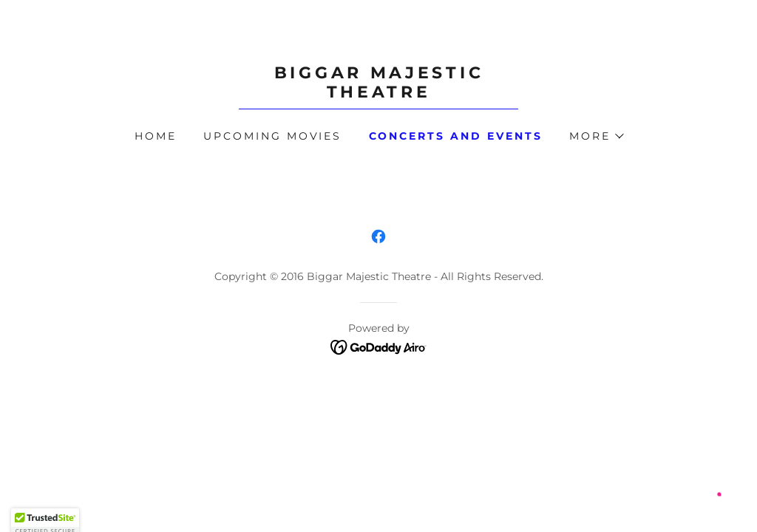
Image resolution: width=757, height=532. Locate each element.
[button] (596, 136)
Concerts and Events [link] (456, 136)
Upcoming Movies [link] (273, 136)
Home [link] (156, 136)
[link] (378, 93)
